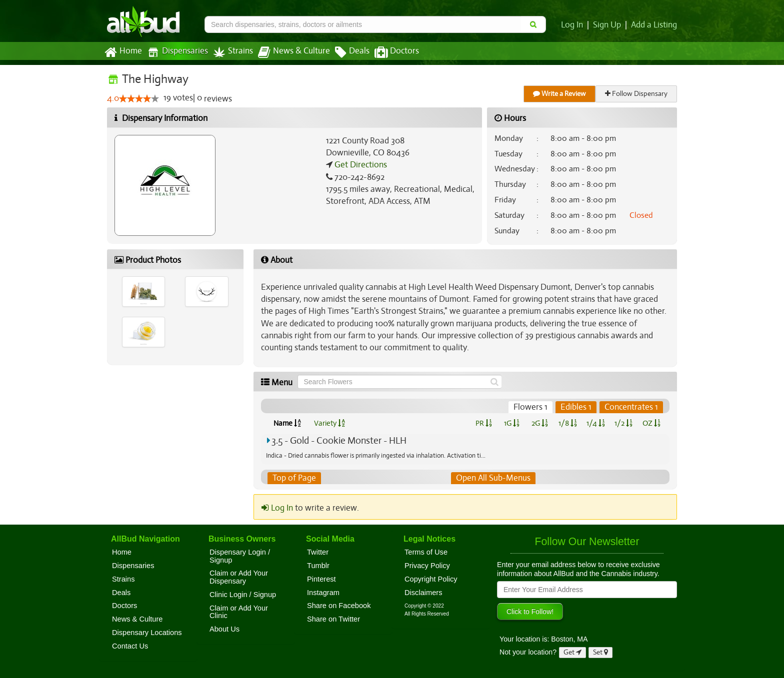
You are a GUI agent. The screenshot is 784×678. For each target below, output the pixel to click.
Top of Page (294, 478)
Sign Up (609, 25)
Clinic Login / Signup (243, 595)
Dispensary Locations (147, 633)
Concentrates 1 (631, 407)
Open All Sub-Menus (493, 478)
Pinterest (321, 579)
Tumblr (318, 566)
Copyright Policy (431, 579)
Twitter (318, 552)
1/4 (595, 423)
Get (572, 652)
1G (511, 423)
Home (123, 52)
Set (601, 652)
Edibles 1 (577, 407)
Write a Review (560, 94)
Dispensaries (175, 52)
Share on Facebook (339, 606)
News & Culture (288, 52)
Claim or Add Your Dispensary (239, 578)
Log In (574, 25)
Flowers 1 (532, 407)
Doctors (388, 52)
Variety (329, 423)
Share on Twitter (333, 619)
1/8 (568, 423)
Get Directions (359, 165)
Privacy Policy (427, 566)
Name (287, 423)
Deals (345, 52)
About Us (224, 629)
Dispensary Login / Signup (240, 556)
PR (483, 423)
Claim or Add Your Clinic (239, 612)
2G (539, 423)
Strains (229, 52)
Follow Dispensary (637, 94)
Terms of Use (426, 552)
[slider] (139, 99)
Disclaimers (423, 593)
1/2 (623, 423)
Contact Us (130, 646)
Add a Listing (654, 25)
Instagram (323, 593)
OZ (652, 423)
